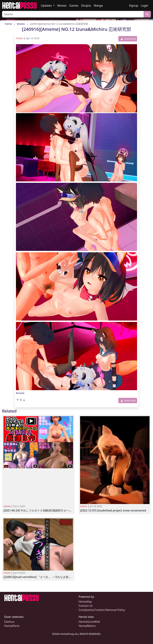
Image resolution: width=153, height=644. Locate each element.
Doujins (86, 6)
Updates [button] (47, 6)
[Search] (73, 14)
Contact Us (86, 606)
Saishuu (9, 622)
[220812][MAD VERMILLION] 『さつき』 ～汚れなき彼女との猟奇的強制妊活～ (38, 577)
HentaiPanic (12, 626)
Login (145, 6)
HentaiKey (85, 602)
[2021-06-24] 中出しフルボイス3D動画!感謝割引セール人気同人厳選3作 (38, 511)
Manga (98, 6)
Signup (134, 6)
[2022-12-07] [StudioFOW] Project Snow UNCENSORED (113, 511)
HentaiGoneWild (89, 622)
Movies (62, 6)
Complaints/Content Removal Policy (102, 610)
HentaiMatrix (87, 626)
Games (74, 6)
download (128, 39)
